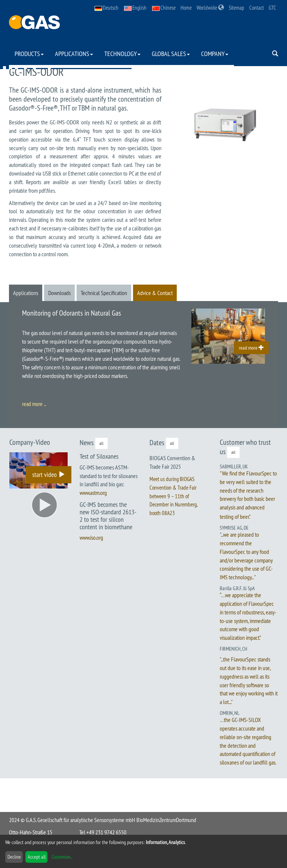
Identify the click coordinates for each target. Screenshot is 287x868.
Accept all (37, 857)
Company (215, 54)
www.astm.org (93, 493)
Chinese (164, 8)
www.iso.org (91, 537)
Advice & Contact (155, 293)
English (135, 8)
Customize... (62, 857)
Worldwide (210, 8)
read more (251, 348)
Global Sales (171, 54)
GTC (272, 8)
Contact (257, 8)
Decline (14, 857)
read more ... (34, 404)
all (101, 443)
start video (49, 475)
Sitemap (237, 8)
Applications (74, 54)
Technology (122, 54)
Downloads (59, 293)
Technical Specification (104, 293)
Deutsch (107, 8)
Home (186, 8)
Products (29, 54)
